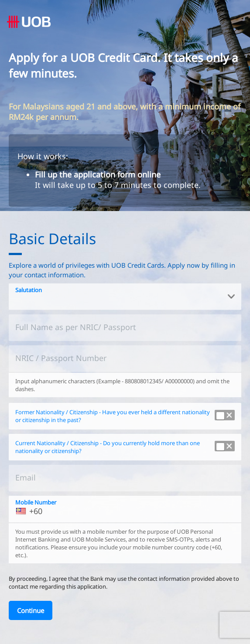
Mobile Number (36, 502)
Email (26, 477)
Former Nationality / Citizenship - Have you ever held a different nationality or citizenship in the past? (113, 416)
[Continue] (31, 610)
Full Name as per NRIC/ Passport (76, 327)
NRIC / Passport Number (61, 358)
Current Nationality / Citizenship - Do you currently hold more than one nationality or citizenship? (108, 447)
